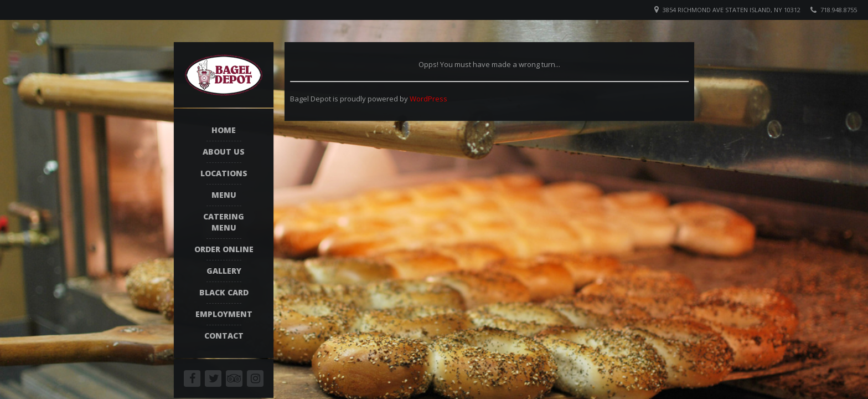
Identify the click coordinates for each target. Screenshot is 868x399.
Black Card (224, 292)
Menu (224, 195)
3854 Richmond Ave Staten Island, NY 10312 (732, 10)
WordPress (428, 99)
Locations (224, 173)
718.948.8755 (839, 10)
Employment (224, 314)
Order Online (224, 249)
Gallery (224, 271)
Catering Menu (224, 222)
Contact (224, 336)
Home (224, 130)
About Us (224, 152)
